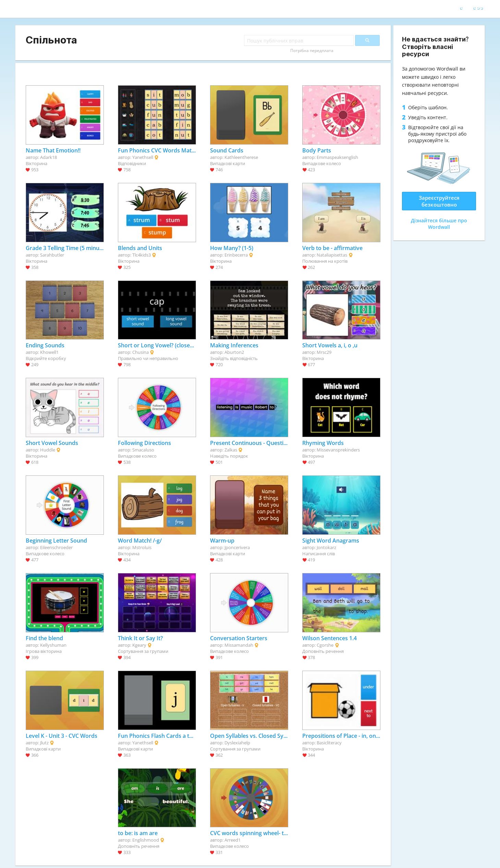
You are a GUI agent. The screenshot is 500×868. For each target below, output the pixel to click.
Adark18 (48, 157)
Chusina (141, 352)
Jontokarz (326, 547)
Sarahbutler (52, 255)
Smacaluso (143, 450)
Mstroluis (142, 547)
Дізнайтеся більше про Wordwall (439, 224)
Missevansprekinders (338, 450)
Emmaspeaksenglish (337, 157)
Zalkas (231, 450)
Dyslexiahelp (237, 743)
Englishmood (146, 840)
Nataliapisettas (332, 255)
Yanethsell (143, 157)
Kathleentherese (241, 157)
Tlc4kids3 (142, 255)
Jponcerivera (237, 547)
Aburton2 (234, 352)
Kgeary (139, 645)
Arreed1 (233, 840)
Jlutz (44, 743)
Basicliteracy (329, 743)
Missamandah (239, 645)
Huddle (48, 450)
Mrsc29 (324, 352)
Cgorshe (325, 645)
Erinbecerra (236, 255)
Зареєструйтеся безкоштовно (439, 201)
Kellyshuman (53, 645)
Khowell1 (49, 352)
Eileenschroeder (56, 547)
